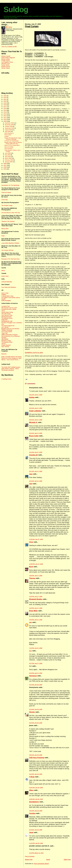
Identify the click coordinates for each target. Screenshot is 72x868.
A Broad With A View (7, 296)
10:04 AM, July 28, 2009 (36, 788)
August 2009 (9, 130)
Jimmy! (3, 344)
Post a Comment (30, 856)
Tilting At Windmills (7, 330)
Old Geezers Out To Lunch (9, 308)
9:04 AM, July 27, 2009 (36, 433)
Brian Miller (34, 611)
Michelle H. (33, 422)
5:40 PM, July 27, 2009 (36, 620)
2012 (5, 116)
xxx (30, 622)
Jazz (31, 474)
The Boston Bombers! (8, 370)
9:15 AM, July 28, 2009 (36, 774)
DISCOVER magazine (8, 58)
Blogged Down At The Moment (10, 329)
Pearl (3, 236)
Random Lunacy (6, 341)
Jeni (31, 484)
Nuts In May (5, 293)
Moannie (4, 354)
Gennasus (33, 676)
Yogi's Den (4, 333)
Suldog (16, 9)
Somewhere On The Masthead (10, 185)
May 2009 (8, 155)
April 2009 (8, 157)
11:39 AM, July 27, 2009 (36, 539)
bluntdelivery (34, 802)
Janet (31, 832)
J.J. (30, 651)
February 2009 (9, 160)
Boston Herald (6, 56)
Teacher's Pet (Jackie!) (8, 221)
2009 (5, 121)
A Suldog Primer (6, 379)
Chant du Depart (6, 192)
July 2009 (8, 131)
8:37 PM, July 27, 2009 (36, 663)
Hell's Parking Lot (9, 133)
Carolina (32, 813)
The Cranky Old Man (7, 250)
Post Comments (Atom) (41, 864)
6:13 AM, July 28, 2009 (36, 685)
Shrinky (32, 712)
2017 (5, 107)
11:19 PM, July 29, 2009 (36, 843)
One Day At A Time (7, 315)
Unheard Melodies (7, 282)
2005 (5, 169)
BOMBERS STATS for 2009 (34, 353)
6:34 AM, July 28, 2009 (36, 723)
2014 (5, 112)
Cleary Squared (6, 345)
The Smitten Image (7, 205)
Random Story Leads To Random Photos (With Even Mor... (13, 143)
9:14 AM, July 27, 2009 (36, 452)
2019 (5, 103)
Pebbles (4, 295)
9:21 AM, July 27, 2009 (36, 471)
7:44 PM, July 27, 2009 (36, 648)
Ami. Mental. (5, 327)
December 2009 (9, 123)
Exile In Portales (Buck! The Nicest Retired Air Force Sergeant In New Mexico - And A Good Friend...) (11, 358)
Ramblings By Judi (7, 321)
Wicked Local (5, 64)
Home (48, 859)
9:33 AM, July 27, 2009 (36, 481)
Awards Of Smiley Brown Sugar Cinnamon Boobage (13, 139)
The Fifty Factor (6, 314)
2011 (5, 118)
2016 (5, 108)
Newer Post (29, 859)
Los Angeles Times (7, 62)
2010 (5, 119)
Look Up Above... (9, 149)
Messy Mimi (5, 229)
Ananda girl (34, 455)
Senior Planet (6, 68)
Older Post (67, 859)
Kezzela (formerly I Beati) (9, 309)
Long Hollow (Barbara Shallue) (10, 243)
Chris (31, 542)
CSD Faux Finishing (37, 758)
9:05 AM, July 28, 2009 (36, 755)
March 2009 (8, 158)
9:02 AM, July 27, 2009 (36, 408)
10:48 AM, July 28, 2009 (36, 799)
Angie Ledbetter (35, 411)
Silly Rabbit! (5, 339)
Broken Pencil (6, 67)
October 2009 (9, 126)
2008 (5, 163)
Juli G (3, 311)
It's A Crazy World (7, 332)
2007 (5, 165)
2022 (5, 98)
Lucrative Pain (6, 306)
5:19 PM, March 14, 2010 (36, 853)
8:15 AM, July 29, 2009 (36, 830)
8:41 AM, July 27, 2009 (36, 395)
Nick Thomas (5, 347)
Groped (6, 136)
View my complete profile (9, 47)
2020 (5, 101)
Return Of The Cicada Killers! (12, 145)
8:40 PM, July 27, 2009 (36, 673)
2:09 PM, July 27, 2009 (36, 576)
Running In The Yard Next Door (10, 259)
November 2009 (9, 125)
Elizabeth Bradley (36, 599)
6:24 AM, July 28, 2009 (36, 709)
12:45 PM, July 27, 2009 (36, 564)
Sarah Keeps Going (7, 312)
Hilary (31, 790)
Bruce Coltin (34, 436)
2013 (5, 114)
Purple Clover (6, 61)
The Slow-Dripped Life (8, 326)
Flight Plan (4, 320)
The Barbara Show (7, 342)
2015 (5, 110)
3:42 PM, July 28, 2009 (36, 811)
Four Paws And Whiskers (9, 287)
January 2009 (9, 162)
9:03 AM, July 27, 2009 (36, 420)
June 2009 (8, 153)
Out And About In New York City (11, 213)
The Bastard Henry (7, 318)
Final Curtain (32, 26)
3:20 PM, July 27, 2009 (36, 608)
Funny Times (5, 65)
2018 (5, 105)
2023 (5, 96)
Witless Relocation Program (9, 335)
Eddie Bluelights (6, 301)
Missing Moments (7, 317)
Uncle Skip (5, 200)
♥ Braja (32, 777)
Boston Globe (6, 59)
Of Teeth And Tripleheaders (12, 141)
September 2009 (10, 128)
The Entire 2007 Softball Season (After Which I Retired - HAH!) (11, 368)
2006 (5, 167)
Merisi (3, 271)
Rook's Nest (5, 276)
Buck (31, 567)
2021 (5, 99)
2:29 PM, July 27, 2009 (36, 596)
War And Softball (9, 147)
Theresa (32, 578)
